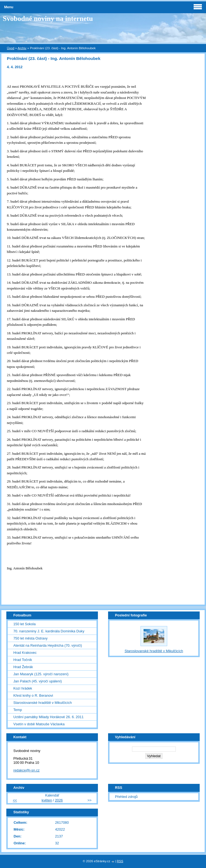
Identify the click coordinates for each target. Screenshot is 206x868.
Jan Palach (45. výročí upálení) (37, 681)
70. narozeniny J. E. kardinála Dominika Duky (49, 631)
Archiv (22, 48)
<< (15, 800)
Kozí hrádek (23, 688)
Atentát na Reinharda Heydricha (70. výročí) (48, 645)
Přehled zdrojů (126, 797)
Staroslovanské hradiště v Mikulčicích (42, 703)
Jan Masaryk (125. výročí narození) (41, 674)
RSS (120, 861)
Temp (17, 710)
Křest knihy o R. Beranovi (33, 695)
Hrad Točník (23, 660)
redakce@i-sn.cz (26, 770)
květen (47, 800)
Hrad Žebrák (23, 667)
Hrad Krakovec (25, 653)
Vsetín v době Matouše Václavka (39, 724)
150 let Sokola (24, 624)
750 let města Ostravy (30, 638)
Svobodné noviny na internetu (48, 19)
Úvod (11, 48)
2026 (59, 800)
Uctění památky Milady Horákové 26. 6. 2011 (48, 717)
